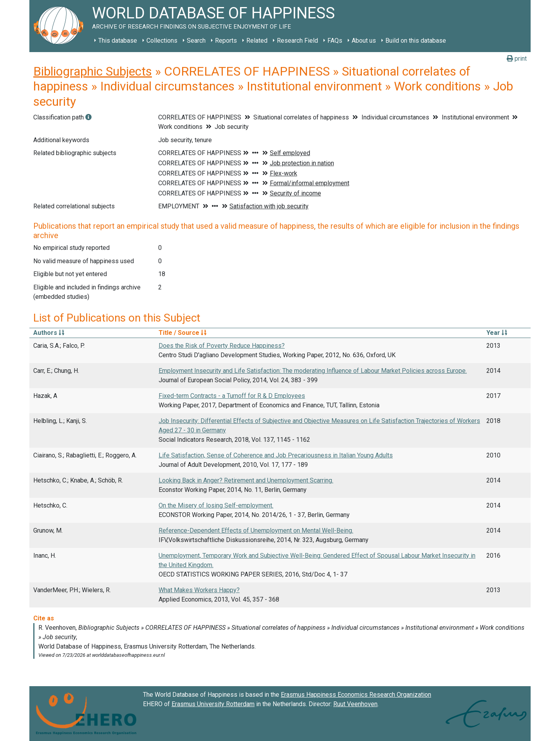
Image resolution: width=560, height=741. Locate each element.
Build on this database (416, 41)
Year (497, 333)
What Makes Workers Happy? (199, 590)
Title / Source (182, 333)
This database (118, 41)
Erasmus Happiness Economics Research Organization (356, 695)
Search (196, 41)
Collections (162, 41)
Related (257, 41)
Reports (226, 41)
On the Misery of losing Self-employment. (216, 505)
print (517, 59)
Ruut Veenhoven (355, 704)
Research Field (297, 41)
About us (364, 41)
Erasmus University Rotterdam (213, 704)
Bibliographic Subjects (93, 71)
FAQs (335, 41)
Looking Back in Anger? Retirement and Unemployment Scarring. (246, 480)
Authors (49, 333)
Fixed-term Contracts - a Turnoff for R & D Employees (232, 396)
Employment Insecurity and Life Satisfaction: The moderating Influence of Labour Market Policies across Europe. (313, 371)
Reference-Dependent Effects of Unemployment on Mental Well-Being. (256, 530)
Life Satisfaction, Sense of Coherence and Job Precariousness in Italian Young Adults (276, 455)
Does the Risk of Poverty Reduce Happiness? (222, 346)
